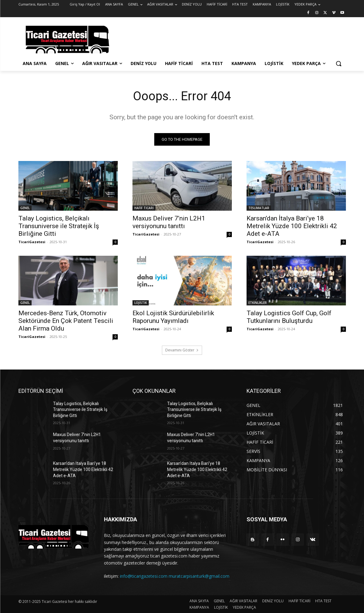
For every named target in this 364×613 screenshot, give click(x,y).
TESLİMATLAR (259, 208)
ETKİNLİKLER (258, 303)
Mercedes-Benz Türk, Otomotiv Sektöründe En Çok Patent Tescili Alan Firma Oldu (66, 321)
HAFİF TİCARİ (144, 208)
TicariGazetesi (32, 242)
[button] (339, 63)
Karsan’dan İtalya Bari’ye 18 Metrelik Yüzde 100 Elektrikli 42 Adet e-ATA (292, 226)
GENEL (25, 208)
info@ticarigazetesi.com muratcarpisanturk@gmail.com (175, 576)
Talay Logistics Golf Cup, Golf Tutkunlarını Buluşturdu (289, 317)
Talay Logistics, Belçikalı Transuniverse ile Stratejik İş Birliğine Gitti (59, 226)
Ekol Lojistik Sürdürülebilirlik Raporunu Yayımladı (173, 317)
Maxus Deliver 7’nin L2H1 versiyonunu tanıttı (169, 222)
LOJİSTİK (141, 303)
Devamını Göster (182, 350)
